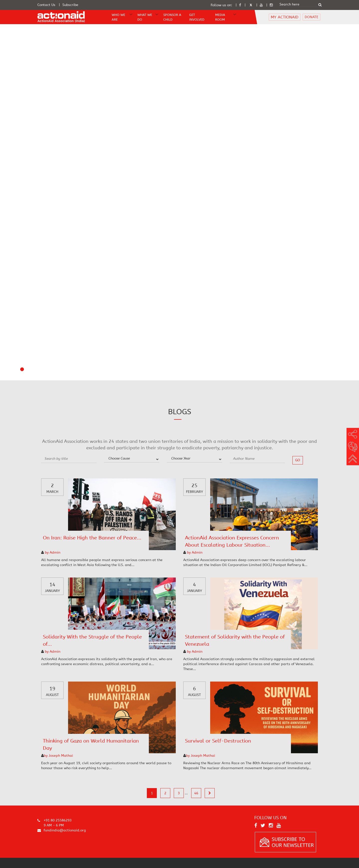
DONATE (312, 17)
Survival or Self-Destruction (218, 741)
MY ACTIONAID (285, 17)
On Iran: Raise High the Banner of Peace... (92, 538)
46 (196, 793)
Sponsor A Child (172, 17)
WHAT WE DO (145, 17)
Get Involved (197, 17)
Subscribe (70, 5)
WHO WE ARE (118, 17)
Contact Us (46, 5)
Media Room (220, 17)
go (298, 460)
